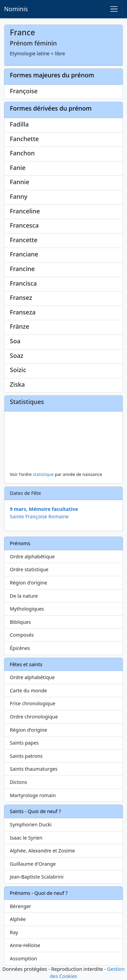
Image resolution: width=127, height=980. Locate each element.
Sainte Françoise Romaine (39, 516)
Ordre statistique (29, 569)
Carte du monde (28, 690)
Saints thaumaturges (34, 769)
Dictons (18, 782)
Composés (22, 635)
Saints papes (24, 743)
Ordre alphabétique (32, 556)
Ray (14, 932)
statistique (43, 474)
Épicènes (20, 648)
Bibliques (20, 622)
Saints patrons (26, 756)
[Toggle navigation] (114, 9)
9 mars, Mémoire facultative (44, 509)
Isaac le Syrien (26, 838)
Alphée (18, 919)
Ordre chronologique (34, 717)
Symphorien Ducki (31, 824)
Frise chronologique (33, 703)
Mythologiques (27, 609)
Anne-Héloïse (25, 945)
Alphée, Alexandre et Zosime (42, 851)
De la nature (24, 596)
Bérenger (20, 906)
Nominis (16, 9)
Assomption (24, 958)
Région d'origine (28, 583)
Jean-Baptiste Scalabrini (37, 877)
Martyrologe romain (33, 795)
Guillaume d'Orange (33, 864)
